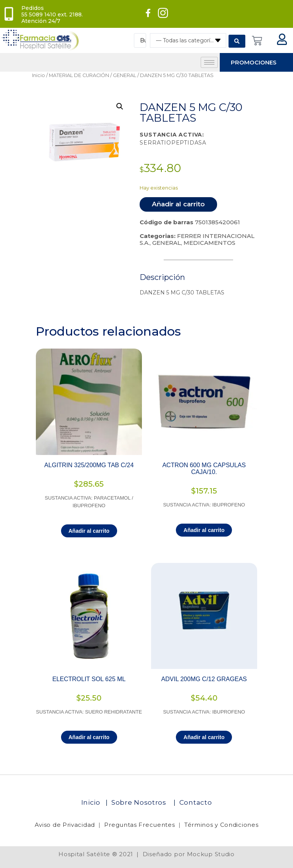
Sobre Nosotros (140, 802)
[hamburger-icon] (209, 62)
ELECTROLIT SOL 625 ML (89, 679)
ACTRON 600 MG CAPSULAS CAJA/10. (204, 469)
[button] (120, 106)
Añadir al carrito (178, 204)
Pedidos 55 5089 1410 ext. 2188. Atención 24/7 (52, 14)
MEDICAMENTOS (209, 243)
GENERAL (125, 75)
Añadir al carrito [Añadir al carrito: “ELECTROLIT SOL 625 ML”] (89, 737)
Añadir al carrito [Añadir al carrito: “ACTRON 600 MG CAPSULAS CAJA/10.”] (204, 530)
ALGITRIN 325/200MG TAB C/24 (89, 465)
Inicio (39, 75)
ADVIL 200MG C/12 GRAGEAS (204, 679)
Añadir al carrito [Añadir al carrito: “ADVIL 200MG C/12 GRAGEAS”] (204, 737)
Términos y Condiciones (221, 825)
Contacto (196, 802)
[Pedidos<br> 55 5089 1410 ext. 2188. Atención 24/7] (9, 14)
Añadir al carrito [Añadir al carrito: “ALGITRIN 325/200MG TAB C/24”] (89, 531)
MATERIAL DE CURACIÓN (79, 75)
